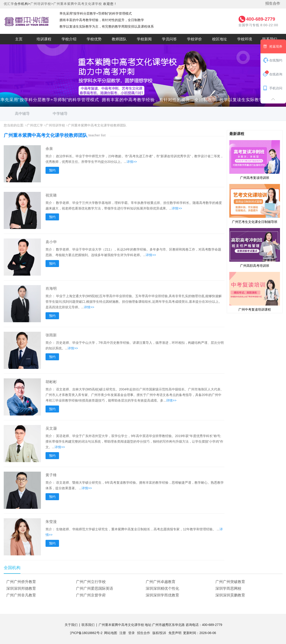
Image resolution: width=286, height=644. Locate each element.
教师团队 (119, 39)
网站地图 (111, 633)
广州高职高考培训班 (255, 248)
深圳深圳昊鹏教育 (230, 595)
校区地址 (220, 39)
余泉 (49, 149)
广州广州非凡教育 (21, 595)
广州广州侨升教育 (21, 582)
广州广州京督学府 (91, 595)
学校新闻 (144, 39)
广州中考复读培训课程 (255, 291)
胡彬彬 (51, 382)
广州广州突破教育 (230, 582)
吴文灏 (51, 428)
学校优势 (94, 39)
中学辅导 (60, 114)
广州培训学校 (55, 125)
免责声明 (175, 633)
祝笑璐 (51, 195)
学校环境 (245, 39)
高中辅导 (22, 114)
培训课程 (44, 39)
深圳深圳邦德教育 (21, 588)
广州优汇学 (35, 125)
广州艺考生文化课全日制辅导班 (255, 203)
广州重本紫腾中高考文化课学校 (78, 4)
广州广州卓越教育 (161, 582)
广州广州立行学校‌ (91, 582)
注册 (123, 633)
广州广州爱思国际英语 (95, 588)
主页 (19, 39)
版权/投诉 (159, 633)
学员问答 (169, 39)
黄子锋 (51, 475)
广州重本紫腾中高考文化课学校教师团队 (97, 125)
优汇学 (9, 4)
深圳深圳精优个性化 (162, 588)
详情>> (132, 162)
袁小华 (51, 242)
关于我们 (71, 625)
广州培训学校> (42, 4)
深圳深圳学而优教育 (162, 595)
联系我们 (270, 39)
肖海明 (51, 288)
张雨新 (51, 335)
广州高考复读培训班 (255, 160)
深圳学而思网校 (228, 588)
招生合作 (273, 3)
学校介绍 (69, 39)
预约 (52, 170)
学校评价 (194, 39)
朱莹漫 (51, 522)
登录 (131, 633)
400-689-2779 (261, 19)
